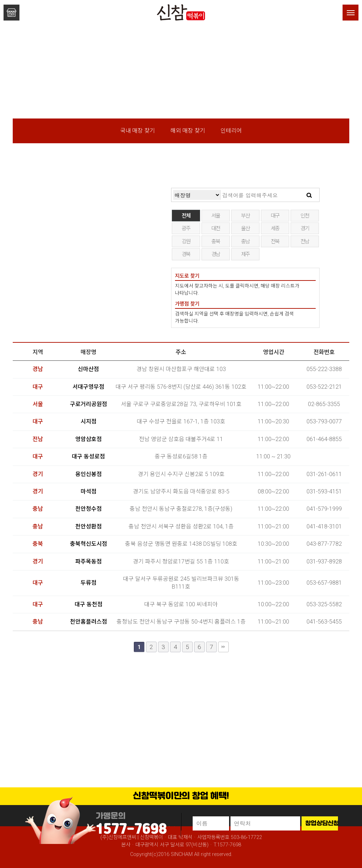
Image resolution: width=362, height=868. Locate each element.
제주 (246, 254)
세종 (275, 228)
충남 (246, 242)
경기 (305, 228)
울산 (246, 228)
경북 (186, 254)
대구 (275, 216)
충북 (216, 242)
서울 (216, 216)
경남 (216, 254)
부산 (246, 216)
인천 (305, 216)
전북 (275, 242)
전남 (305, 242)
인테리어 (231, 131)
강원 (186, 242)
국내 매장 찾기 (138, 131)
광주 (186, 228)
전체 (186, 216)
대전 (216, 228)
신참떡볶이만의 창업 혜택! (181, 796)
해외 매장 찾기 (188, 131)
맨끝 (223, 647)
